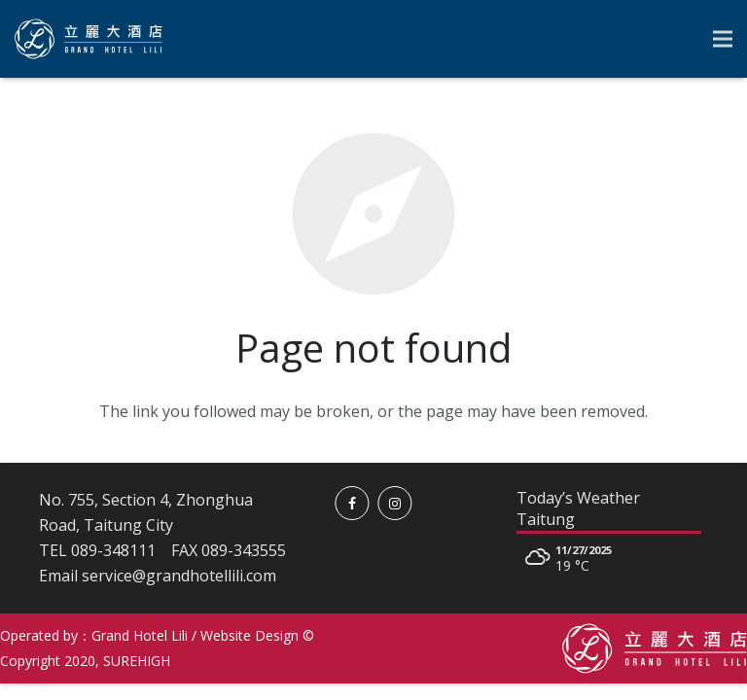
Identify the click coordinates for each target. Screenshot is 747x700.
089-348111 (113, 550)
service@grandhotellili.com (179, 576)
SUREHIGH (137, 661)
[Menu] (723, 39)
